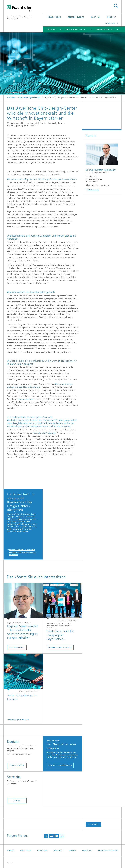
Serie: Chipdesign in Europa (29, 98)
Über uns (52, 29)
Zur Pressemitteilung (59, 648)
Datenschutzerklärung (108, 850)
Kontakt (112, 17)
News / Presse (54, 17)
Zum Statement (17, 648)
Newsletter (42, 850)
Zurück (17, 801)
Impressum (87, 850)
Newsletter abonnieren (60, 765)
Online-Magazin (104, 29)
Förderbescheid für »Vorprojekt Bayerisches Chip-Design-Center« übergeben (22, 552)
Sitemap (10, 850)
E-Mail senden (17, 765)
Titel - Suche (116, 6)
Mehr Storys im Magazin (19, 720)
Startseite (11, 98)
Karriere (95, 17)
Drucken (93, 824)
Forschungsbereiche (75, 29)
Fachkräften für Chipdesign (44, 433)
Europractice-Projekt (26, 399)
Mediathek (58, 850)
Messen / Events (76, 17)
